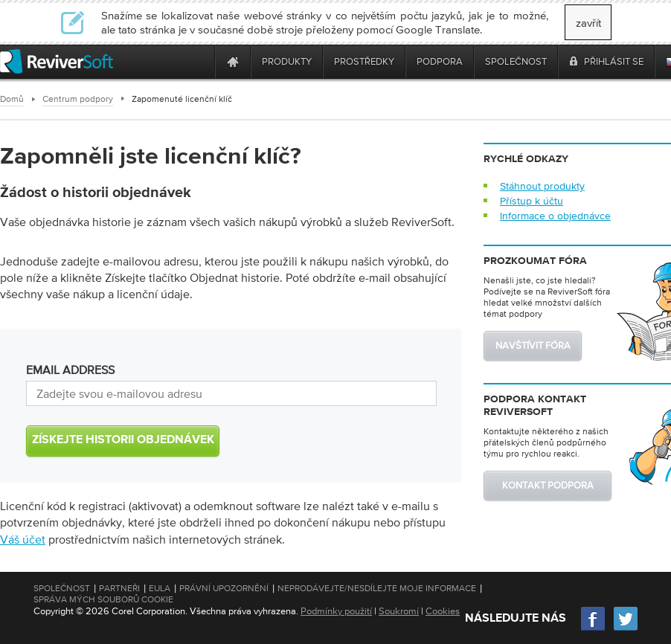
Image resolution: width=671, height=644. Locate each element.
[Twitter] (626, 629)
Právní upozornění (224, 588)
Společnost (62, 588)
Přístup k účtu (532, 201)
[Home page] (233, 61)
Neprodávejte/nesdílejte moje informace (377, 588)
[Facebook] (594, 629)
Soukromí (399, 611)
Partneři (119, 588)
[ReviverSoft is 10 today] (200, 61)
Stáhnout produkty (542, 186)
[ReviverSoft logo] (57, 61)
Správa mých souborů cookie (103, 599)
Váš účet (23, 539)
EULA (160, 588)
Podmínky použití (336, 611)
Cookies (443, 611)
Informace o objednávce (555, 216)
